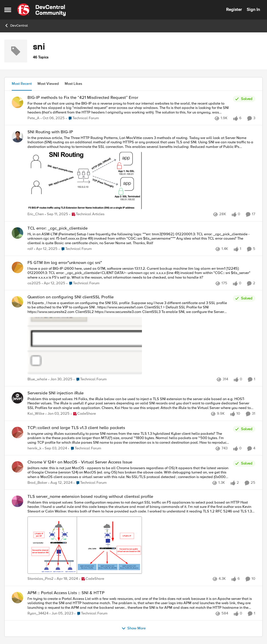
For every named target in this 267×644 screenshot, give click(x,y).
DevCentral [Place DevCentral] (16, 26)
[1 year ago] (46, 249)
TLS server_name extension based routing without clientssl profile (90, 497)
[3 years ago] (61, 614)
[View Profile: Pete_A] (17, 102)
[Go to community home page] (41, 10)
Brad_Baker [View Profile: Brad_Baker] (37, 483)
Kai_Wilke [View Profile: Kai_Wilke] (36, 414)
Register (234, 9)
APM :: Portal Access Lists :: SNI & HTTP (66, 593)
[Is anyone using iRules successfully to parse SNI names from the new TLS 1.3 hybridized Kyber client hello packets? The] (129, 438)
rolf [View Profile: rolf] (30, 249)
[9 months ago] (53, 118)
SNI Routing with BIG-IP (50, 132)
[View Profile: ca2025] (17, 267)
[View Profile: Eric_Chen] (17, 137)
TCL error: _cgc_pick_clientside (58, 228)
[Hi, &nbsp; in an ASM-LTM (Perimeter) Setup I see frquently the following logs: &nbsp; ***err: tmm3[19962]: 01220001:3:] (141, 239)
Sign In (253, 9)
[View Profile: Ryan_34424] (17, 598)
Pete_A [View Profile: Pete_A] (33, 118)
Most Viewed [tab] (48, 84)
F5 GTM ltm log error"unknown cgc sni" (65, 263)
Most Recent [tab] (22, 84)
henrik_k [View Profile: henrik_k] (34, 448)
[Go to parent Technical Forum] (82, 118)
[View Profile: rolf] (17, 233)
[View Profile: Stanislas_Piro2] (17, 501)
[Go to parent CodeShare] (83, 414)
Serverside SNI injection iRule (56, 393)
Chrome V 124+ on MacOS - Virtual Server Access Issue (80, 462)
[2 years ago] (66, 579)
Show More (133, 629)
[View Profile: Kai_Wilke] (17, 398)
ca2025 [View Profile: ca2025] (34, 283)
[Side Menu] (8, 10)
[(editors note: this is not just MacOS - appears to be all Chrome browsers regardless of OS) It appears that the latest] (129, 472)
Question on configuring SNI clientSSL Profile (71, 297)
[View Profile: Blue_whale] (17, 302)
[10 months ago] (57, 215)
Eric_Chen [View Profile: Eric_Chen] (36, 215)
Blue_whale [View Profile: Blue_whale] (37, 380)
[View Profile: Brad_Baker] (17, 467)
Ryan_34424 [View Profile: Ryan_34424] (38, 613)
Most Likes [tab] (73, 84)
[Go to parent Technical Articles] (87, 215)
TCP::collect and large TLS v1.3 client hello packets (76, 428)
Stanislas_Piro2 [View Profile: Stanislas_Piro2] (40, 579)
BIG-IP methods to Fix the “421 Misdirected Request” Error (83, 98)
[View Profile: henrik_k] (17, 432)
